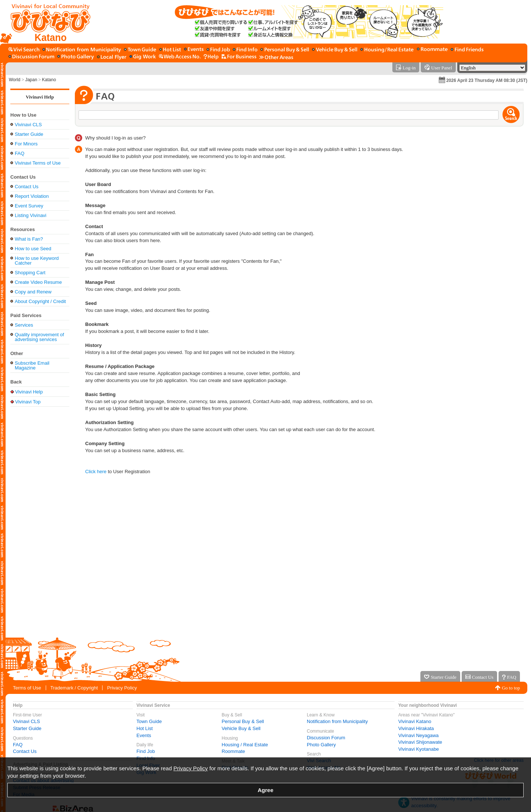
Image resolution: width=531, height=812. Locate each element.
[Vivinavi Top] (47, 22)
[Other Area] (276, 57)
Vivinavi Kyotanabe (419, 749)
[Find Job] (218, 50)
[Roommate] (432, 50)
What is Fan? (29, 239)
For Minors (26, 144)
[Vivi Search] (24, 50)
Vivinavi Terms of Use (38, 163)
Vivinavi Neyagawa (419, 735)
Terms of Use (27, 688)
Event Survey (29, 206)
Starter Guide (29, 134)
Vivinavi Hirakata (416, 728)
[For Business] (239, 57)
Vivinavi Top (28, 402)
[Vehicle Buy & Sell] (335, 50)
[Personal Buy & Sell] (285, 50)
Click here (96, 472)
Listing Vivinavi (31, 215)
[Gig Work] (143, 57)
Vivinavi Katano (415, 721)
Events (144, 735)
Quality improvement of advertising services (39, 337)
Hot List (145, 728)
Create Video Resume (38, 282)
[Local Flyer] (112, 57)
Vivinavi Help (40, 97)
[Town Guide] (140, 50)
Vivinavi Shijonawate (420, 742)
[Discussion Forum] (31, 57)
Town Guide (149, 721)
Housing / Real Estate (245, 745)
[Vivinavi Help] (211, 57)
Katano (49, 80)
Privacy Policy (122, 688)
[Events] (194, 50)
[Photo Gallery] (76, 57)
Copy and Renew (33, 292)
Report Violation (32, 196)
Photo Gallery (321, 745)
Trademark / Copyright (74, 688)
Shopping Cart (30, 273)
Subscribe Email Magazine (32, 365)
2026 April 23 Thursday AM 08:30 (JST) (487, 80)
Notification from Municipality (337, 721)
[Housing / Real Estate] (387, 50)
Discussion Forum (326, 738)
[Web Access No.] (180, 57)
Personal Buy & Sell (243, 721)
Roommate (233, 751)
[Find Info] (245, 50)
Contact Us (27, 187)
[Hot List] (170, 50)
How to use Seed (33, 249)
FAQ (20, 153)
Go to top (511, 688)
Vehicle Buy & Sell (241, 728)
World (15, 80)
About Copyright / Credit (40, 301)
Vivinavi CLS (28, 125)
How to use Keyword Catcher (37, 261)
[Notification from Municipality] (82, 50)
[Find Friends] (467, 50)
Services (24, 325)
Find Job (146, 751)
